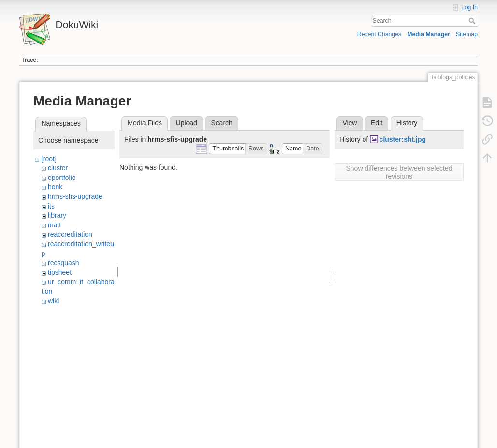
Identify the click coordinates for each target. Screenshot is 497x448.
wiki (53, 301)
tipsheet (60, 272)
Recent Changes (379, 34)
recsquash (64, 263)
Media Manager (429, 34)
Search (473, 21)
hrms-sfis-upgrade (75, 196)
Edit (377, 123)
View (350, 123)
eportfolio (62, 178)
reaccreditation (70, 234)
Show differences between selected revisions (399, 172)
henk (55, 187)
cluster (58, 168)
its (51, 206)
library (57, 215)
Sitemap (467, 34)
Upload (187, 123)
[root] (49, 159)
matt (54, 225)
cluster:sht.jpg (403, 139)
